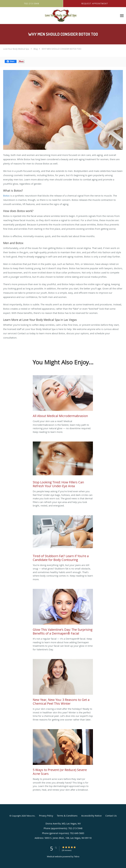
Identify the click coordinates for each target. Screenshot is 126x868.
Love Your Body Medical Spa (16, 49)
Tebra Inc (31, 816)
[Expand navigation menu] (122, 16)
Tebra (77, 856)
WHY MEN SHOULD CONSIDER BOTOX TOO (62, 49)
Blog (36, 49)
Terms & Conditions (67, 816)
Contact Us (111, 816)
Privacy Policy (46, 816)
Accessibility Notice (91, 816)
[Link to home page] (59, 16)
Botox (7, 196)
